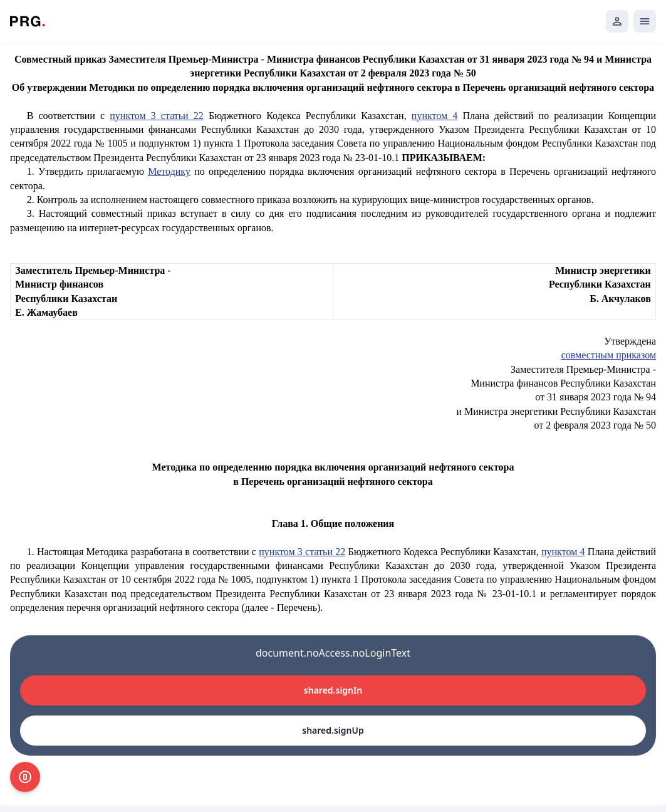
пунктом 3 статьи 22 (157, 116)
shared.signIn (333, 690)
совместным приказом (609, 355)
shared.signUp (333, 730)
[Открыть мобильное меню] (645, 21)
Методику (169, 171)
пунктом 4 (434, 116)
